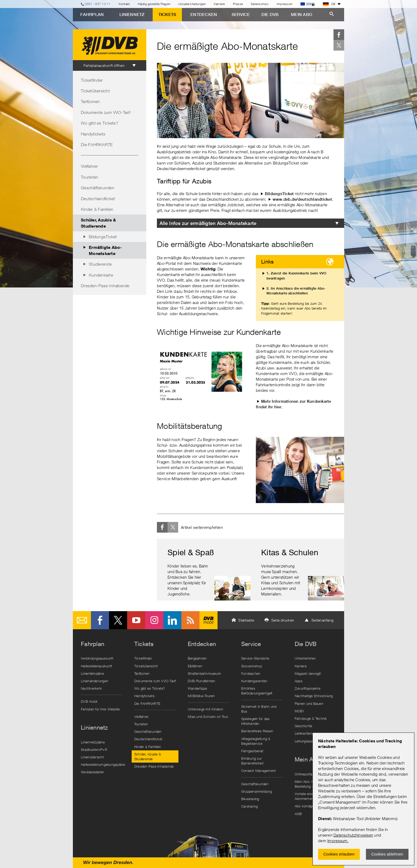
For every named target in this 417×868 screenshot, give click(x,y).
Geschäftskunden (98, 188)
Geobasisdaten (92, 772)
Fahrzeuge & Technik (311, 718)
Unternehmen (305, 658)
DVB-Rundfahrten (202, 681)
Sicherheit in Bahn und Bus (259, 709)
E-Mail (82, 620)
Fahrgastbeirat (252, 751)
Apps (299, 681)
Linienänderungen (95, 681)
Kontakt (124, 4)
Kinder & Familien (97, 209)
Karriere (219, 4)
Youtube (136, 620)
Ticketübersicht (95, 91)
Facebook (339, 35)
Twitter (339, 45)
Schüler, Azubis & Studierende (98, 223)
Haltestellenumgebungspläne (103, 764)
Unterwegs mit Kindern (205, 709)
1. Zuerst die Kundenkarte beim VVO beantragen (297, 276)
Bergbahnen (197, 658)
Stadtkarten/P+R (94, 750)
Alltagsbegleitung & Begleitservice (256, 741)
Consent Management (259, 771)
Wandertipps (197, 688)
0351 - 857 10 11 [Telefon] (98, 4)
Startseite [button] (246, 620)
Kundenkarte (101, 275)
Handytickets (93, 134)
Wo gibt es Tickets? (100, 123)
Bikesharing (250, 799)
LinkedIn (172, 620)
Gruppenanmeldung (257, 791)
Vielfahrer (89, 166)
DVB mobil (208, 620)
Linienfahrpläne (92, 673)
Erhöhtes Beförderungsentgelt (257, 691)
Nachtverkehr (91, 688)
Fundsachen (251, 673)
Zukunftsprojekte (308, 688)
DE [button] (329, 4)
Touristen (89, 177)
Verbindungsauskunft (97, 658)
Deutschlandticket (98, 199)
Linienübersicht (92, 757)
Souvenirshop (252, 666)
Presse (238, 4)
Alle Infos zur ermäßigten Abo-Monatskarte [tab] (208, 223)
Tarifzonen (90, 101)
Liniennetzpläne (93, 742)
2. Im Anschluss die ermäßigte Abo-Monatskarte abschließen (296, 291)
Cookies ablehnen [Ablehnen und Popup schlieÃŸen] (387, 854)
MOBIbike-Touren (201, 696)
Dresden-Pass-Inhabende (105, 286)
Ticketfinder (92, 80)
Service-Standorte (255, 658)
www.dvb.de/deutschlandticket (302, 199)
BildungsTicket (103, 237)
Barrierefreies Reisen (257, 731)
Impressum (337, 841)
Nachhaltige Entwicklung (314, 696)
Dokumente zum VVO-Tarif (106, 112)
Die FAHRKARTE (97, 145)
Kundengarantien (254, 681)
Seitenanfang (322, 620)
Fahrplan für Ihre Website (100, 709)
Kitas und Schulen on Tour (208, 717)
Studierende (100, 264)
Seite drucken (283, 620)
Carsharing (250, 806)
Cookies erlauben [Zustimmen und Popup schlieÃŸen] (339, 854)
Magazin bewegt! (308, 673)
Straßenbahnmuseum (204, 673)
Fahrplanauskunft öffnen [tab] (104, 65)
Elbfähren (195, 666)
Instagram (154, 620)
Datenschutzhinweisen (353, 835)
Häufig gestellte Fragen (154, 4)
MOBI (299, 711)
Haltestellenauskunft (96, 666)
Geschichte (304, 726)
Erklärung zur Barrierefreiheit (252, 761)
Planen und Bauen (309, 704)
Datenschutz (260, 4)
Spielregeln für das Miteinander (255, 721)
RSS (190, 620)
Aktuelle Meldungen (192, 4)
